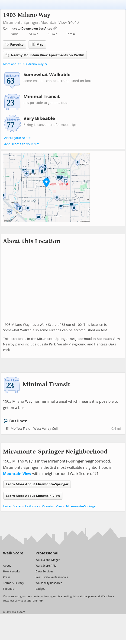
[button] (46, 183)
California (32, 506)
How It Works (11, 571)
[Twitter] (6, 560)
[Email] (20, 560)
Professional (47, 553)
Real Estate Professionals (52, 577)
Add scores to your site (22, 144)
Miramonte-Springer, (21, 23)
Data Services (44, 571)
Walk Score (13, 553)
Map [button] (37, 45)
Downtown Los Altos (37, 29)
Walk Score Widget (48, 560)
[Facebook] (13, 560)
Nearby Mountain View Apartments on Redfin (45, 55)
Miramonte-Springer (81, 506)
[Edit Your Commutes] (55, 28)
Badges (40, 589)
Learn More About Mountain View (33, 496)
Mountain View (53, 23)
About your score (17, 138)
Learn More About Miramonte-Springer (37, 484)
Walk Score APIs (46, 566)
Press (7, 577)
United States (12, 506)
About (7, 566)
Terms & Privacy (13, 583)
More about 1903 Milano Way (23, 64)
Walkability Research (49, 583)
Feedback (9, 589)
